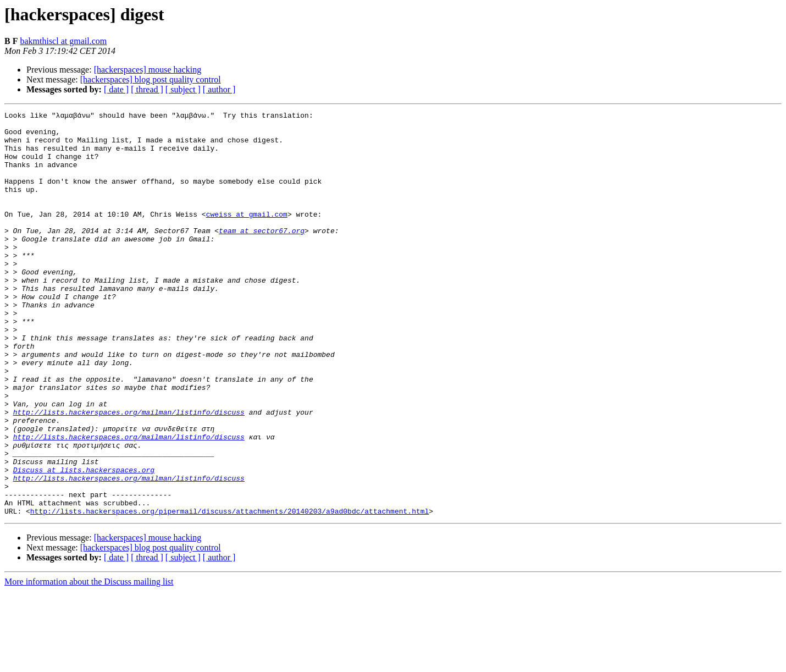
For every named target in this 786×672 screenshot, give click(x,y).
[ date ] (116, 89)
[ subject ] (183, 89)
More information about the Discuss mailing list (89, 662)
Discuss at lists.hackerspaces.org (84, 542)
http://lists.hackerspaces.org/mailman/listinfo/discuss (129, 473)
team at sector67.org (262, 255)
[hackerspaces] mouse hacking (148, 70)
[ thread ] (147, 89)
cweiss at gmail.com (247, 235)
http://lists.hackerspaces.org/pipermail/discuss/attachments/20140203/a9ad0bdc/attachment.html (229, 592)
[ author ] (219, 89)
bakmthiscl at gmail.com (63, 41)
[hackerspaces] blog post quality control (151, 79)
